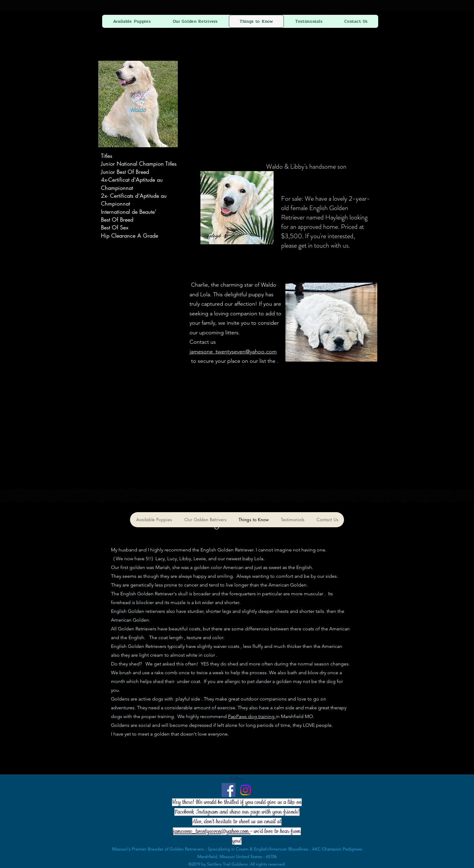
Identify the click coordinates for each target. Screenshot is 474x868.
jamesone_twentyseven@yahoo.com (233, 352)
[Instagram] (245, 790)
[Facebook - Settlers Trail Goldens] (229, 790)
